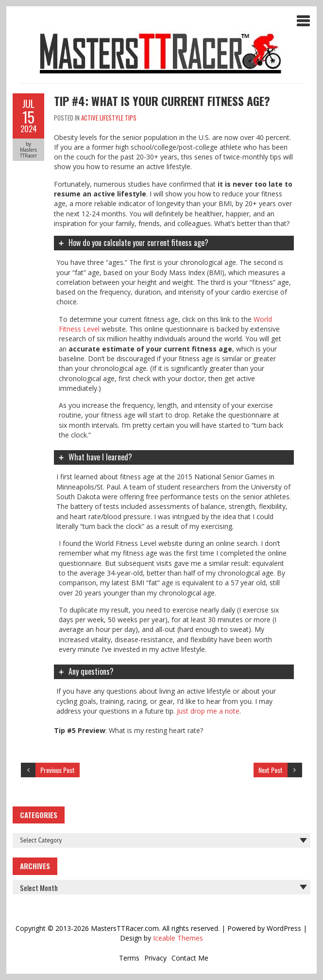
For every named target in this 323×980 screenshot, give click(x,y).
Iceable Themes (178, 938)
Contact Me (190, 958)
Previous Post (58, 770)
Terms (129, 958)
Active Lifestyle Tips (109, 118)
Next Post (271, 770)
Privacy (155, 958)
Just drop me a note (208, 711)
